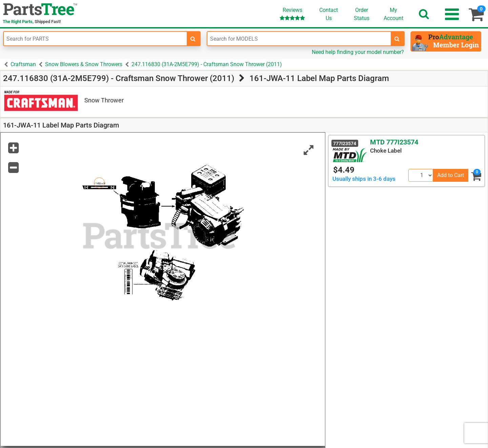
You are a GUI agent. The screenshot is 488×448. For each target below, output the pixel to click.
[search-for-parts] (193, 39)
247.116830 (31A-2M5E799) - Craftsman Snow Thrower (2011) (207, 64)
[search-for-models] (397, 39)
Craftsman (23, 64)
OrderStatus (362, 14)
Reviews (292, 14)
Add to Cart (451, 175)
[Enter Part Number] (95, 39)
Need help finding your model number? (358, 52)
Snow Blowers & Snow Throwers (84, 64)
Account (393, 14)
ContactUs (329, 14)
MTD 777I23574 (394, 142)
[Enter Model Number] (299, 39)
